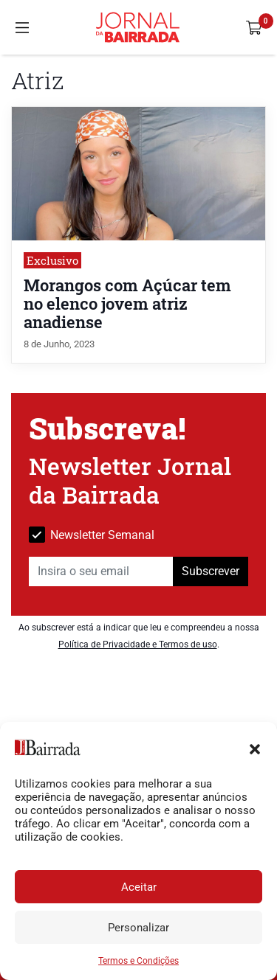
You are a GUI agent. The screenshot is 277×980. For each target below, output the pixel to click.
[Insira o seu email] (101, 571)
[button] (255, 748)
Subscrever (211, 571)
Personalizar (138, 928)
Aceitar (139, 887)
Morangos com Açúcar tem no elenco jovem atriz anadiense (127, 303)
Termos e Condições (138, 961)
